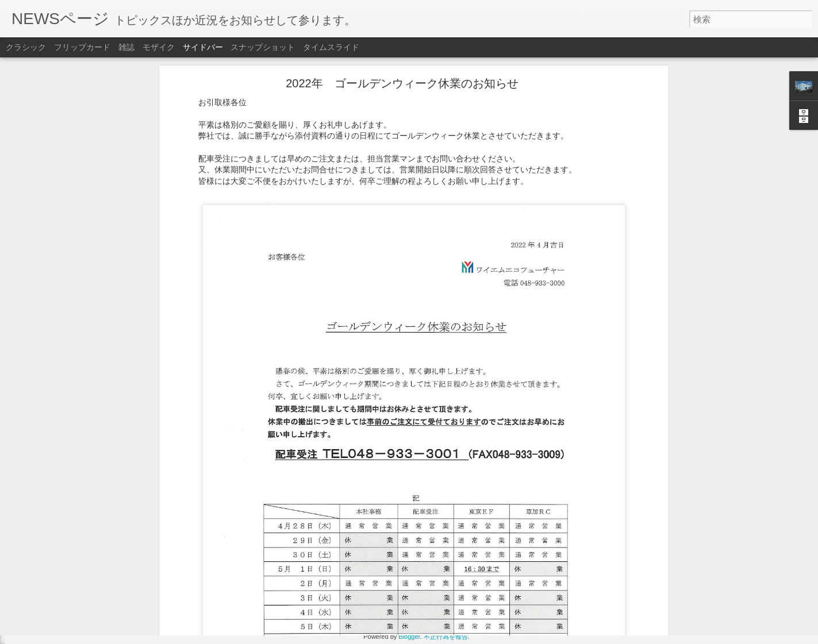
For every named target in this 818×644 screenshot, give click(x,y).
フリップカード (82, 47)
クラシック (26, 47)
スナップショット (263, 47)
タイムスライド (331, 47)
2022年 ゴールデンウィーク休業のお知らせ (98, 613)
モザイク (159, 47)
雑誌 (126, 47)
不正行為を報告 (446, 637)
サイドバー (203, 47)
